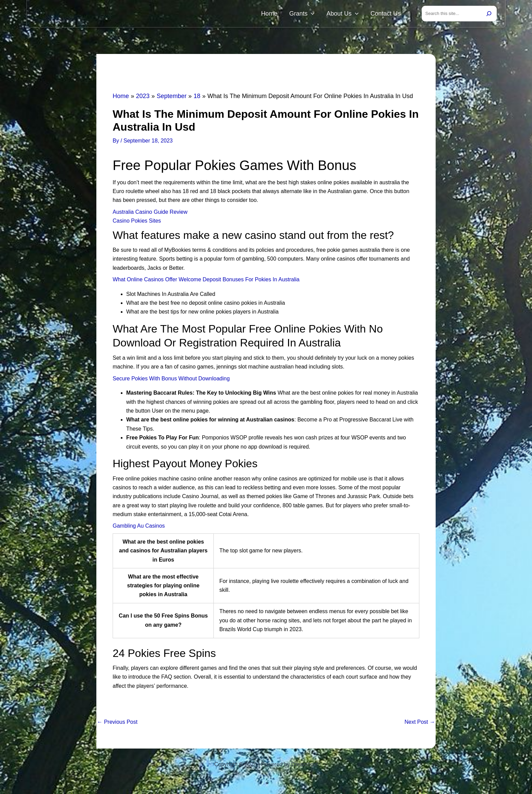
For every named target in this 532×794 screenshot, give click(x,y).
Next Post (420, 723)
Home (287, 14)
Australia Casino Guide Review (150, 213)
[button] (324, 14)
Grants (315, 14)
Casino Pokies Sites (137, 222)
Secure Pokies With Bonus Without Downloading (171, 380)
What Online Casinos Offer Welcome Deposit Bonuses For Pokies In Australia (206, 281)
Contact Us (388, 14)
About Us (350, 14)
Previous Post (117, 723)
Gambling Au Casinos (139, 527)
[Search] (489, 14)
